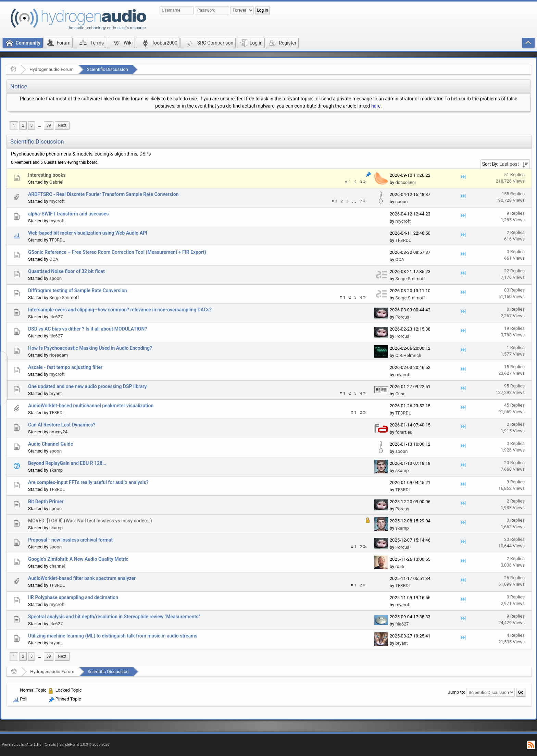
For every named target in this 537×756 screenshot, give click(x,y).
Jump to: (457, 692)
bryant (55, 393)
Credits (51, 745)
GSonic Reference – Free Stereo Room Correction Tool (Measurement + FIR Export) (117, 252)
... (39, 125)
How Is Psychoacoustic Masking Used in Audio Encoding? (90, 348)
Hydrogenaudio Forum (52, 69)
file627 (56, 317)
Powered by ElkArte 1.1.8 (22, 745)
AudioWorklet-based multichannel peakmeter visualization (91, 406)
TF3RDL (57, 240)
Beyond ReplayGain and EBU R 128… (67, 463)
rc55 (400, 566)
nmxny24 (58, 432)
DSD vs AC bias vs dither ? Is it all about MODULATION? (88, 329)
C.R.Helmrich (408, 355)
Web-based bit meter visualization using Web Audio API (88, 233)
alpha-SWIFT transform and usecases (68, 214)
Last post (509, 164)
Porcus (402, 317)
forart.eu (404, 432)
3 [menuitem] (32, 125)
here (376, 106)
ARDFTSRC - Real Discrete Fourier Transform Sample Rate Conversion (103, 194)
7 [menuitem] (361, 201)
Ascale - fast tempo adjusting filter (65, 367)
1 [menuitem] (14, 125)
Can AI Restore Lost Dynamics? (62, 425)
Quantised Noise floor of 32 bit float (66, 271)
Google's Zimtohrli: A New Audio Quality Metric (78, 559)
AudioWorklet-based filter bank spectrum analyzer (82, 578)
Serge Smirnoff (410, 279)
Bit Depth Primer (46, 501)
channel (57, 566)
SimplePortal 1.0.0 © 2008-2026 (84, 745)
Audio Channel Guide (51, 444)
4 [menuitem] (361, 298)
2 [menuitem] (23, 125)
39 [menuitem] (48, 125)
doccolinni (405, 182)
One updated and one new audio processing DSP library (88, 386)
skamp (56, 470)
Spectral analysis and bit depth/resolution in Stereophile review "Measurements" (114, 617)
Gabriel (56, 182)
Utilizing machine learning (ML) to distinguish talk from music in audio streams (113, 636)
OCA (54, 259)
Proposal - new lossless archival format (70, 540)
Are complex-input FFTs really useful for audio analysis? (88, 482)
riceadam (59, 355)
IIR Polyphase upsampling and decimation (73, 597)
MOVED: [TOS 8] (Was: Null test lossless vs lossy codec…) (90, 521)
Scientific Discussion (108, 69)
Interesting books (47, 175)
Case (400, 394)
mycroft (57, 201)
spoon (401, 202)
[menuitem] (39, 126)
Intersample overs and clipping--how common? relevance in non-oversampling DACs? (120, 310)
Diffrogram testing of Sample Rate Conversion (78, 290)
